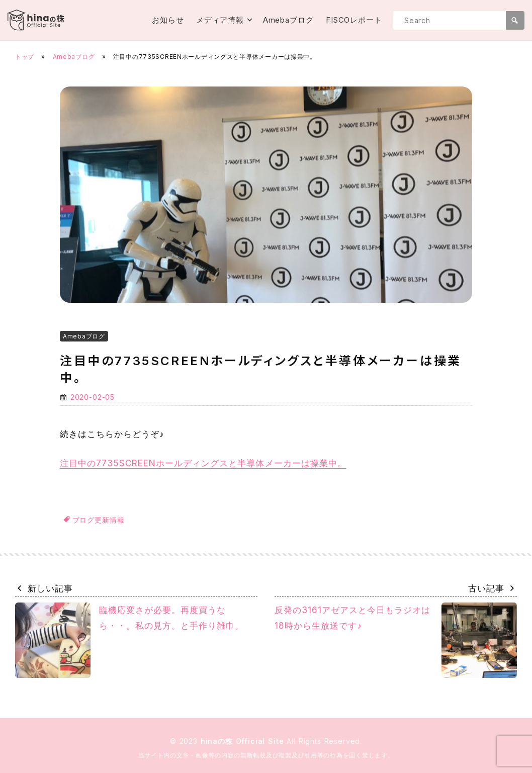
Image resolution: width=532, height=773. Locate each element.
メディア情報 (220, 20)
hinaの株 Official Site (244, 741)
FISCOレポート (354, 20)
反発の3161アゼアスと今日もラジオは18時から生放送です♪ (396, 640)
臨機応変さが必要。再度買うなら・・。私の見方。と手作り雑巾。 (129, 640)
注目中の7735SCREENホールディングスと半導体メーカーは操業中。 (203, 463)
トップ (25, 57)
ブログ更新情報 (99, 520)
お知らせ (168, 20)
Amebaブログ (288, 20)
